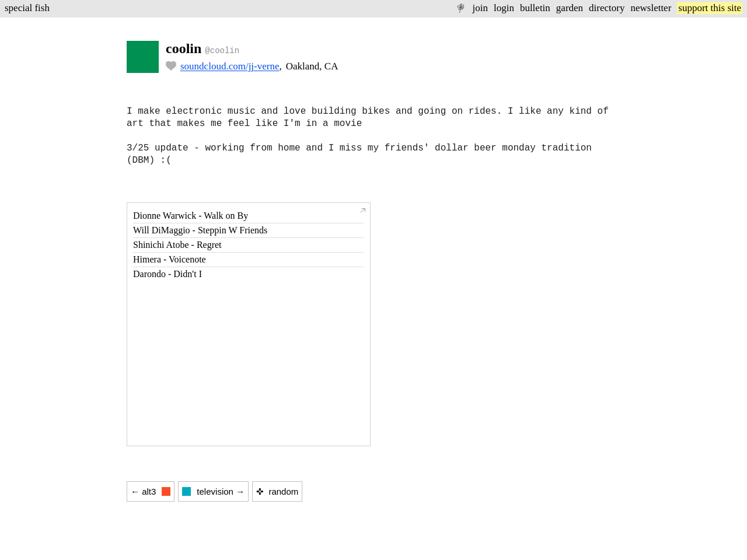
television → (213, 491)
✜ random (277, 491)
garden (570, 8)
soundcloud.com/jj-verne (230, 66)
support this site (710, 8)
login (504, 8)
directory (607, 8)
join (480, 8)
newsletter (651, 8)
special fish (27, 8)
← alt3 (151, 491)
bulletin (535, 8)
